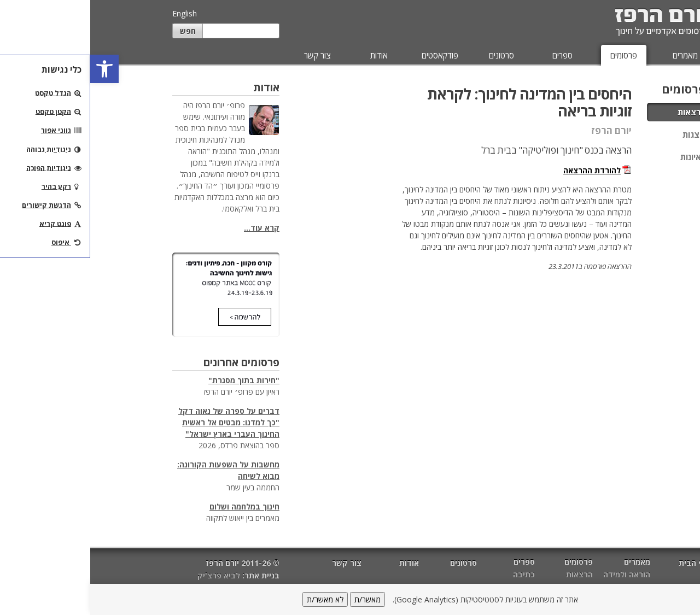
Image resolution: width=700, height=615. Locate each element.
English (94, 13)
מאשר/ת (277, 599)
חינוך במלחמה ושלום (154, 506)
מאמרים (595, 55)
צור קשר (227, 55)
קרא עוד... (171, 228)
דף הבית (603, 563)
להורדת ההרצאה (502, 170)
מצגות (604, 134)
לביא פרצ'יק (129, 575)
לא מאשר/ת (235, 599)
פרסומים (533, 55)
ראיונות (603, 157)
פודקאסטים (350, 55)
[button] (14, 69)
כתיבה (434, 574)
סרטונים (411, 55)
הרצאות (601, 112)
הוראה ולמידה (536, 574)
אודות (289, 55)
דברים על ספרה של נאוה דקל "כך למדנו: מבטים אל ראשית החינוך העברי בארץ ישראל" (139, 422)
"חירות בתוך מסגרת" (154, 380)
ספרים (472, 55)
